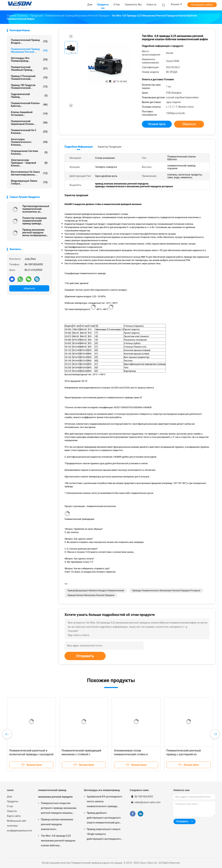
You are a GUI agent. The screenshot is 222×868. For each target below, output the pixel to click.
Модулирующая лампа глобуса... (29, 182)
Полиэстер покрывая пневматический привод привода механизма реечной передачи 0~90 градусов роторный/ (35, 221)
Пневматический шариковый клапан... (29, 123)
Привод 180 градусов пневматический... (29, 87)
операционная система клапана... (29, 152)
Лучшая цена (157, 124)
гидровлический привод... (29, 96)
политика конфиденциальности (19, 828)
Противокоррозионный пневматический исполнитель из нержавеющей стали (36, 209)
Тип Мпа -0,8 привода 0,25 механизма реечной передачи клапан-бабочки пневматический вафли (58, 841)
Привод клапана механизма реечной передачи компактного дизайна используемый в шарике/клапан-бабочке (57, 825)
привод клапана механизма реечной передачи (91, 595)
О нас (10, 806)
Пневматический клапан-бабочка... (29, 105)
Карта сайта (14, 816)
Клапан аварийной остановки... (29, 114)
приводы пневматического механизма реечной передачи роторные (166, 591)
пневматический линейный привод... (29, 68)
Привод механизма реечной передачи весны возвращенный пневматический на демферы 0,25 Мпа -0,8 (36, 233)
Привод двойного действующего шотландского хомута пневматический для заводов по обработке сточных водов (105, 818)
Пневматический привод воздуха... (29, 41)
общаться (29, 288)
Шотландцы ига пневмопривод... (29, 59)
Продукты (13, 801)
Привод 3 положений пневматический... (29, 78)
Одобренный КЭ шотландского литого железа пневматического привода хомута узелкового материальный (104, 802)
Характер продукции (110, 147)
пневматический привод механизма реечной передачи (55, 793)
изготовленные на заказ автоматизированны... (29, 173)
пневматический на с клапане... (29, 132)
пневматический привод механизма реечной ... (29, 50)
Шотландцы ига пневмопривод (102, 790)
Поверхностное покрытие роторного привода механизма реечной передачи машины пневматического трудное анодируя (59, 809)
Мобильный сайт (17, 821)
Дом (9, 797)
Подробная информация (79, 147)
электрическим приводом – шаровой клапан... (29, 163)
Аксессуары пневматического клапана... (29, 142)
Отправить (85, 656)
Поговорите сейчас (202, 5)
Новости (12, 811)
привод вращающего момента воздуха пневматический (96, 591)
